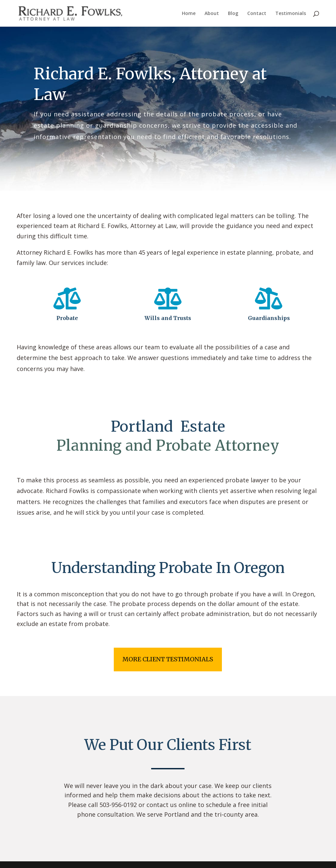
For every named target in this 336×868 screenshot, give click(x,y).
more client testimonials (168, 659)
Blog (233, 14)
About (212, 14)
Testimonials (291, 14)
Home (189, 14)
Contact (257, 14)
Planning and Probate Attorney (168, 445)
